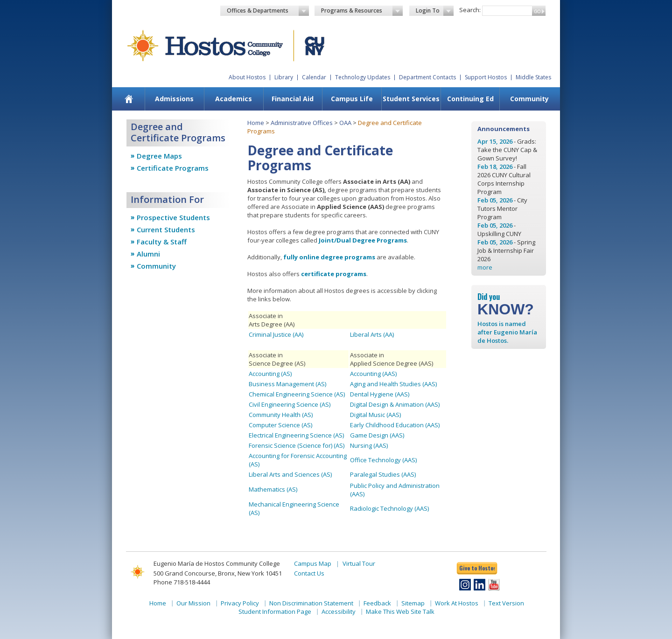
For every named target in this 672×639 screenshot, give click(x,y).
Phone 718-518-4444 (182, 582)
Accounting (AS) (270, 374)
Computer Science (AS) (280, 425)
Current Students (166, 229)
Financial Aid (293, 99)
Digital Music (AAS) (375, 415)
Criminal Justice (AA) (276, 334)
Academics (234, 99)
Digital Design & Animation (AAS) (395, 404)
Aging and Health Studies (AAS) (393, 384)
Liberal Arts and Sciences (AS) (290, 474)
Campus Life (352, 99)
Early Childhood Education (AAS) (395, 425)
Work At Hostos (457, 603)
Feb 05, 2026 (495, 200)
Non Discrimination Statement (311, 603)
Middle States (533, 77)
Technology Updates (363, 77)
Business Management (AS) (287, 384)
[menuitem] (129, 99)
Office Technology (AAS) (383, 460)
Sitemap (413, 603)
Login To (435, 11)
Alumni (148, 254)
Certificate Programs (173, 168)
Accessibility (339, 611)
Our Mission (193, 603)
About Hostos (247, 77)
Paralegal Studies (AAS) (383, 474)
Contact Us (309, 573)
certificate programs (334, 274)
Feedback (377, 603)
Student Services (411, 99)
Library (284, 77)
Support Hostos (486, 77)
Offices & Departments (268, 11)
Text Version (506, 603)
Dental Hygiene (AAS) (380, 394)
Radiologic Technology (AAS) (389, 508)
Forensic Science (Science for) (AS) (297, 445)
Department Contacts (427, 77)
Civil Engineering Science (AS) (290, 404)
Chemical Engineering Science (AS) (297, 394)
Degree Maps (159, 156)
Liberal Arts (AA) (372, 334)
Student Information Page (275, 611)
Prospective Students (173, 217)
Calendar (314, 77)
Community (529, 99)
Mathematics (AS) (273, 489)
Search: (470, 10)
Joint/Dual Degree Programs (363, 240)
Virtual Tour (359, 563)
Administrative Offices (302, 123)
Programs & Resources (362, 11)
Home (256, 123)
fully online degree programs (329, 257)
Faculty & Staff (162, 242)
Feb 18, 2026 (495, 167)
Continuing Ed (470, 99)
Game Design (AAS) (377, 435)
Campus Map (313, 563)
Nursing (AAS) (369, 445)
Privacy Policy (240, 603)
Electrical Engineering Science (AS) (296, 435)
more (485, 267)
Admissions (174, 99)
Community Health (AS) (281, 415)
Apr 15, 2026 (495, 141)
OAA (345, 123)
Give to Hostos (477, 568)
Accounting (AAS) (373, 374)
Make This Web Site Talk (400, 611)
